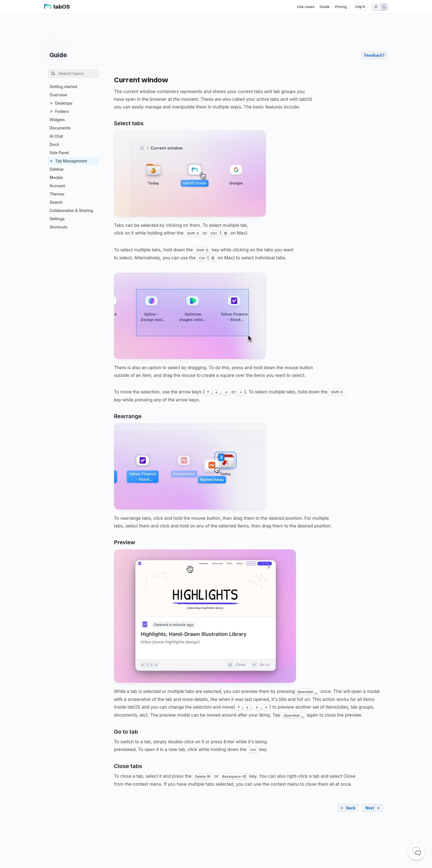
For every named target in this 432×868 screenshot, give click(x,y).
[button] (51, 103)
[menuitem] (306, 7)
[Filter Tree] (79, 74)
